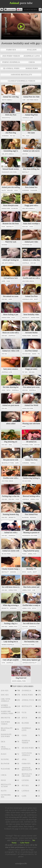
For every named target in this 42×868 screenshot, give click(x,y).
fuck (28, 136)
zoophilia (26, 263)
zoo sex (25, 154)
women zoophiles (8, 645)
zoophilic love (32, 56)
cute (3, 663)
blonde (25, 723)
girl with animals (8, 154)
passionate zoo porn (9, 172)
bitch (9, 390)
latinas (25, 791)
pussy (24, 554)
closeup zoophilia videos (21, 81)
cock (16, 190)
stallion (32, 50)
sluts (4, 190)
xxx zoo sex (26, 354)
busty (36, 299)
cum (24, 100)
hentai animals (7, 100)
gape (3, 281)
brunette (12, 517)
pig (23, 136)
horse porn (32, 68)
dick (3, 742)
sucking (5, 245)
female (33, 463)
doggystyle (6, 118)
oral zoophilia (6, 748)
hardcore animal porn (7, 712)
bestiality (26, 172)
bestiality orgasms (27, 775)
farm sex (11, 50)
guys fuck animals (27, 754)
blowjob (15, 208)
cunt (24, 426)
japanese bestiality (21, 75)
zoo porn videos (11, 56)
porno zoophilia (11, 62)
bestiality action (6, 785)
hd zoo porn (27, 481)
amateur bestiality (27, 769)
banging (35, 336)
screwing (5, 136)
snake (34, 354)
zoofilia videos (26, 742)
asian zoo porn (28, 408)
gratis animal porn (19, 681)
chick (32, 62)
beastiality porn (8, 463)
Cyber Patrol (25, 843)
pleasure (34, 190)
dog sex (10, 190)
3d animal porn (11, 68)
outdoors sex (27, 245)
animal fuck (35, 499)
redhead (33, 517)
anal (10, 445)
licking (25, 780)
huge (3, 780)
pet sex (13, 136)
